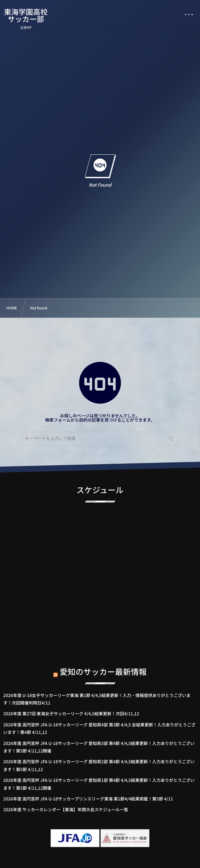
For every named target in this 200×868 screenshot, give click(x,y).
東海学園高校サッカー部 (26, 15)
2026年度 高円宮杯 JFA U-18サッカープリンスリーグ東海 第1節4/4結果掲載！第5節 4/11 (88, 799)
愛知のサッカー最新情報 (103, 666)
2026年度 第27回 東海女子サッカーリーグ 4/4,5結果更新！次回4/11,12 (71, 713)
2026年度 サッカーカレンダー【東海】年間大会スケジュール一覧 (66, 809)
